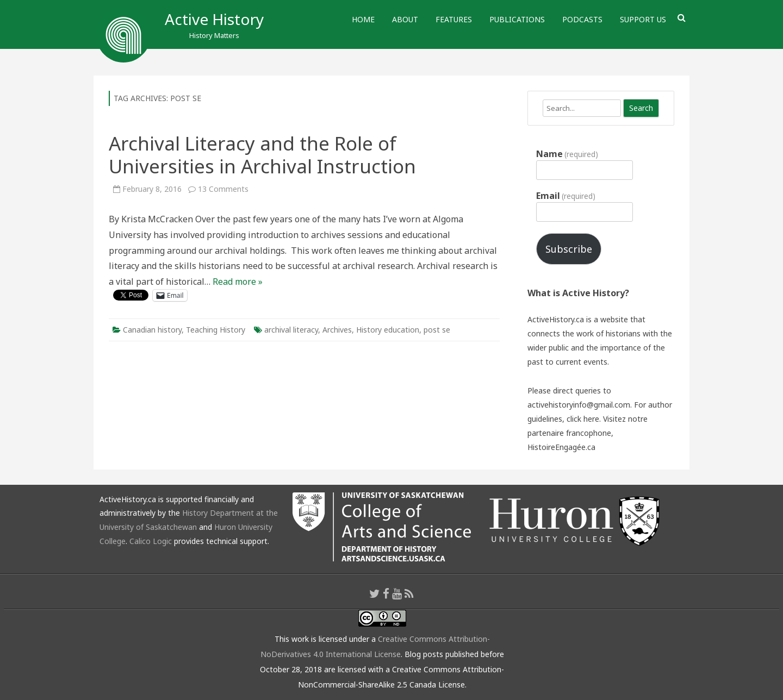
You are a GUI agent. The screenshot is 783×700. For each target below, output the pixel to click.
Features (454, 19)
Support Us (643, 19)
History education (388, 330)
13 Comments (223, 189)
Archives (337, 330)
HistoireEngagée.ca (561, 447)
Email (566, 196)
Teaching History (216, 330)
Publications (517, 19)
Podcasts (582, 19)
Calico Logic (151, 541)
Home (363, 19)
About (405, 19)
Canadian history (152, 330)
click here (583, 419)
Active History (214, 19)
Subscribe (569, 249)
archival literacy (291, 330)
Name (567, 154)
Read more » (238, 282)
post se (437, 330)
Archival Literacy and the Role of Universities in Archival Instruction (262, 155)
